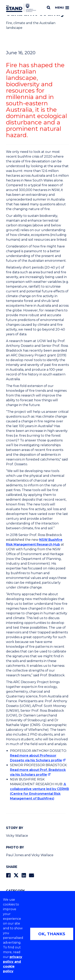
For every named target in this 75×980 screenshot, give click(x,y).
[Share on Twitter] (16, 875)
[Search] (48, 8)
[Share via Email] (31, 875)
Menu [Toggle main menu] (62, 8)
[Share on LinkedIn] (24, 875)
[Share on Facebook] (8, 875)
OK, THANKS (52, 934)
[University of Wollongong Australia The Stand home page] (21, 8)
